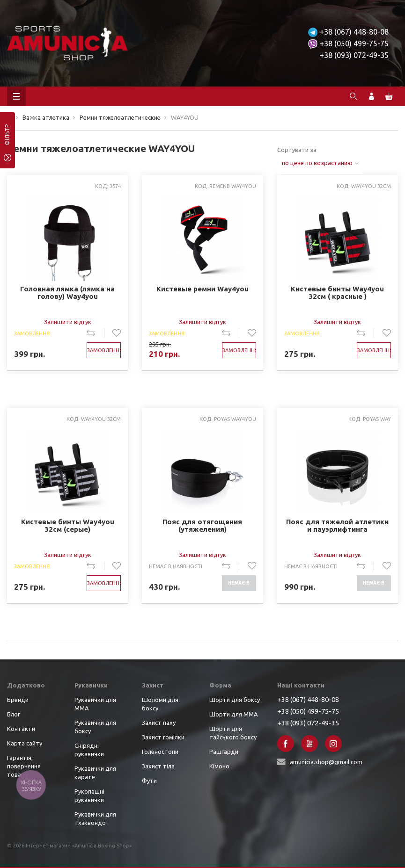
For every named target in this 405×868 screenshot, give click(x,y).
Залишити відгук (68, 322)
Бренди (18, 700)
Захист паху (159, 723)
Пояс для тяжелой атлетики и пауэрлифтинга (337, 526)
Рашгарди (224, 752)
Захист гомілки (163, 737)
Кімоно (219, 766)
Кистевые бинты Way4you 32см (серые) (68, 526)
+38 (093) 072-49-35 (354, 55)
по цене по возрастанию (317, 163)
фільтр (7, 138)
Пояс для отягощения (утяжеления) (202, 526)
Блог (14, 714)
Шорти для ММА (234, 714)
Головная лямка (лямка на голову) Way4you (67, 293)
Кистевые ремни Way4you (202, 289)
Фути (149, 781)
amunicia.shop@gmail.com (326, 762)
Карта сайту (25, 743)
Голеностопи (160, 752)
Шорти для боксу (235, 700)
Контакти (21, 729)
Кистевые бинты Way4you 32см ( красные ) (337, 293)
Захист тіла (158, 766)
